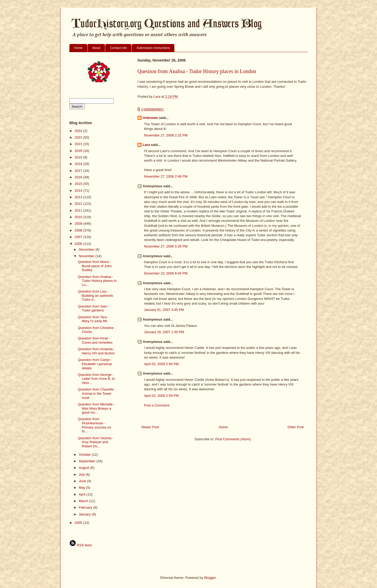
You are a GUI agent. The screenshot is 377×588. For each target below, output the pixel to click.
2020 (79, 151)
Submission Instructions (153, 48)
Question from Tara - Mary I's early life (93, 319)
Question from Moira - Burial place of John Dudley (95, 266)
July (82, 474)
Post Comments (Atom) (233, 439)
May (82, 488)
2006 (79, 244)
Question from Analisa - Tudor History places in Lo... (97, 281)
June (83, 481)
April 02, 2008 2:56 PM (161, 364)
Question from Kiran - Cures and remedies (95, 340)
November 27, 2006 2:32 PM (166, 135)
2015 (79, 184)
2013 (79, 197)
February (86, 507)
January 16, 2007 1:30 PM (164, 332)
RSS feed (80, 545)
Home (78, 48)
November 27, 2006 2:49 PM (166, 176)
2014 (79, 191)
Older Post (296, 427)
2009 (79, 224)
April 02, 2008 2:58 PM (161, 396)
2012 (79, 204)
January (85, 514)
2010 (79, 217)
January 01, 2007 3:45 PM (164, 310)
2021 (79, 144)
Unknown (150, 118)
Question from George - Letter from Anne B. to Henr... (96, 379)
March (84, 501)
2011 (79, 210)
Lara (146, 145)
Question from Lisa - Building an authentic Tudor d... (96, 295)
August (85, 468)
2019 (79, 157)
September (88, 461)
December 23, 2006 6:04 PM (166, 273)
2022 (79, 137)
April (83, 494)
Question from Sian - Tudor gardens (93, 308)
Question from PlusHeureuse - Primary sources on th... (94, 425)
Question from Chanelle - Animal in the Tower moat (97, 393)
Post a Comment (157, 405)
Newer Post (150, 427)
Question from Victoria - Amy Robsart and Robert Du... (96, 442)
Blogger (210, 578)
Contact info (118, 48)
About (96, 48)
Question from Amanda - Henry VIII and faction (96, 351)
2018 (79, 164)
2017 (79, 171)
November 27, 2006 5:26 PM (166, 246)
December (87, 249)
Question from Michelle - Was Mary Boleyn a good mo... (96, 408)
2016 (79, 177)
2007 (79, 237)
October (85, 455)
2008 (79, 230)
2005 (79, 523)
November (87, 256)
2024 (79, 131)
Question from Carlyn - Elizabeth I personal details (95, 364)
